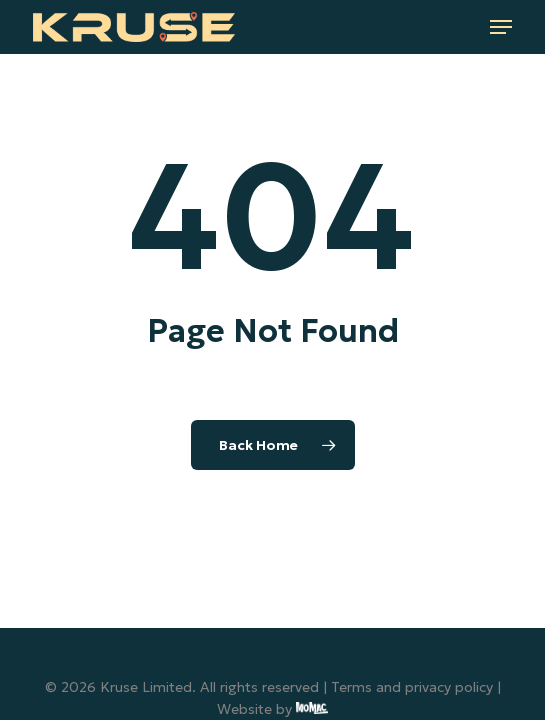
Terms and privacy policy (412, 687)
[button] (501, 27)
